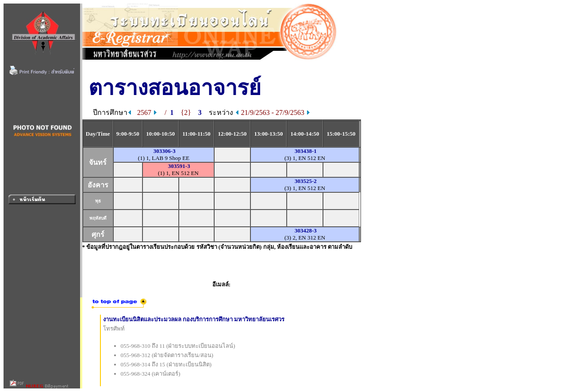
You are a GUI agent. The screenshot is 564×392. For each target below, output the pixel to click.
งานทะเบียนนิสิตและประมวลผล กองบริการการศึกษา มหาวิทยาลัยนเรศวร (194, 319)
